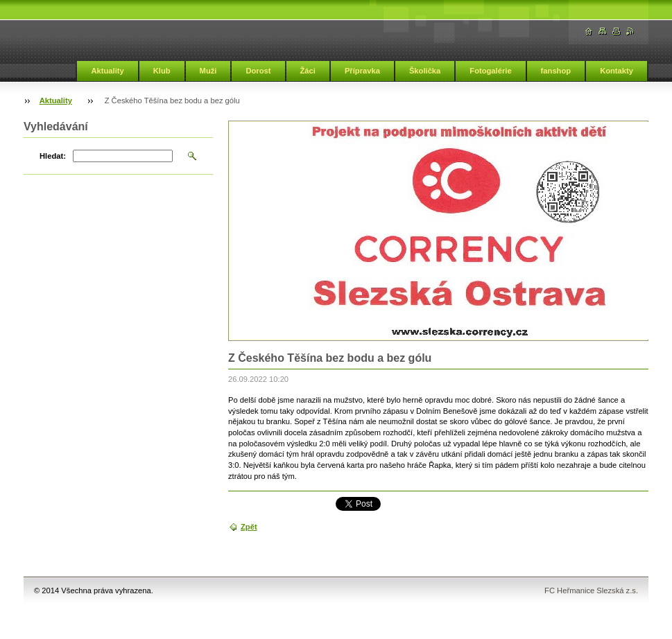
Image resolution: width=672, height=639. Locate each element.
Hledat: (53, 156)
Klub (162, 71)
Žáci (308, 71)
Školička (425, 71)
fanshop (556, 71)
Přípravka (362, 71)
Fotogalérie (490, 71)
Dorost (258, 71)
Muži (208, 71)
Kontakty (617, 71)
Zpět (249, 527)
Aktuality (107, 71)
